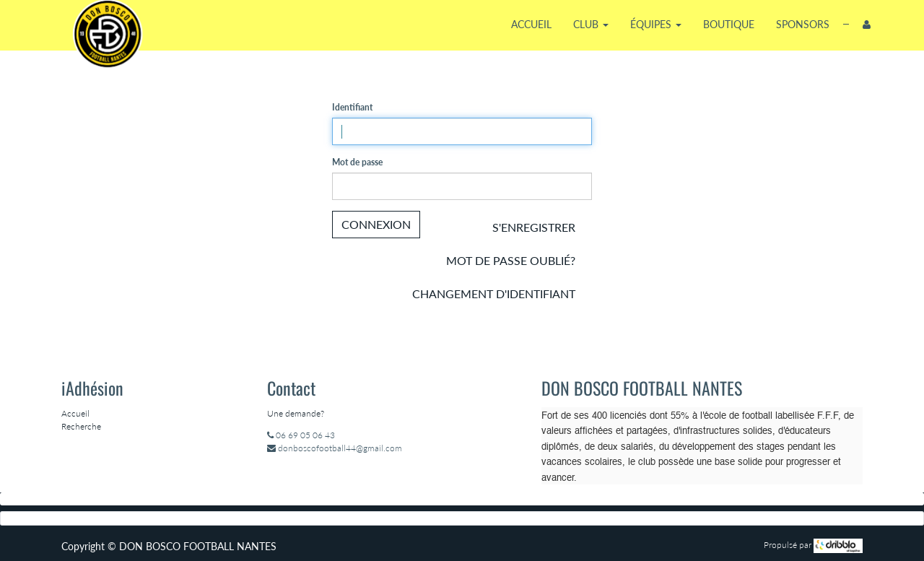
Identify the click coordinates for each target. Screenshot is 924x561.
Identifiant (352, 107)
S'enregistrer (534, 227)
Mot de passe (357, 162)
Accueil (75, 413)
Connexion (376, 224)
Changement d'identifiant (494, 293)
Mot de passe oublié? (511, 260)
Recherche (81, 426)
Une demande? (296, 413)
